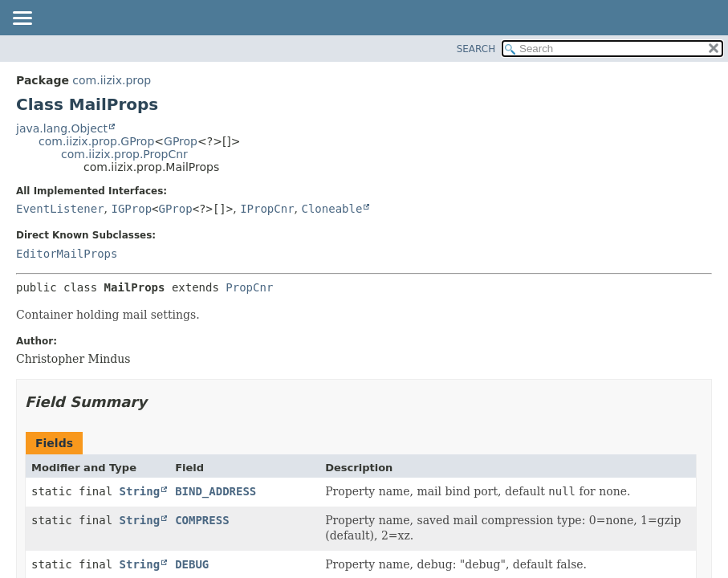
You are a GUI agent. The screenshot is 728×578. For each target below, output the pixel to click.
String (140, 491)
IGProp (131, 209)
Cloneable (331, 209)
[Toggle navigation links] (22, 19)
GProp (181, 141)
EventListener (60, 209)
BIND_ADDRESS (216, 491)
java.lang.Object (62, 128)
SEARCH (476, 49)
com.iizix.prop (112, 80)
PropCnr (249, 287)
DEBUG (192, 564)
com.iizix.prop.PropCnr (124, 154)
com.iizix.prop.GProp (96, 141)
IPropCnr (267, 209)
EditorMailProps (67, 254)
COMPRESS (202, 520)
